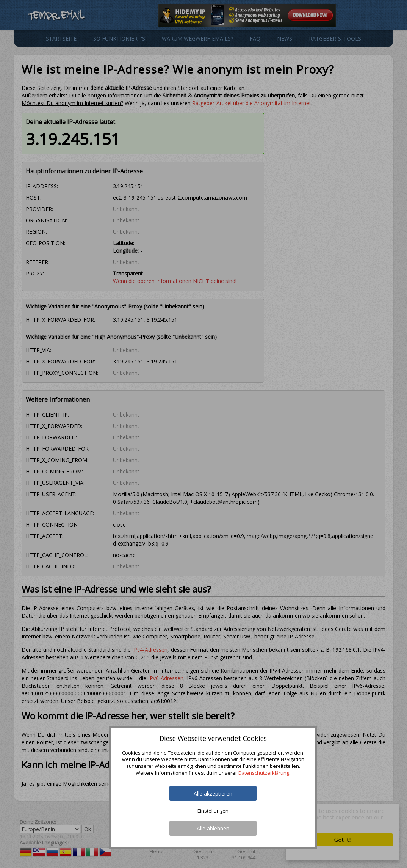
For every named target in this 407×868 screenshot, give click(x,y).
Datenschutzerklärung (264, 773)
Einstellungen (213, 811)
